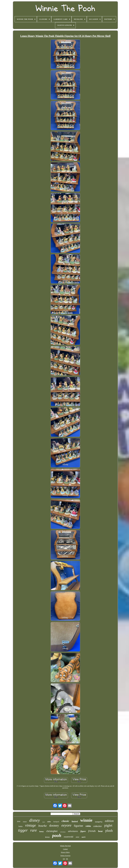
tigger (23, 830)
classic (65, 821)
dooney (54, 825)
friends (92, 831)
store (44, 822)
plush (109, 831)
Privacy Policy (65, 852)
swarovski (68, 837)
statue (25, 822)
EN (64, 859)
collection (98, 826)
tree (19, 821)
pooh (57, 836)
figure (83, 831)
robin (88, 826)
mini (78, 837)
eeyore (66, 825)
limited (75, 821)
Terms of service (65, 856)
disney (35, 820)
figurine (79, 826)
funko (20, 826)
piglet (108, 825)
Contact (65, 849)
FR (67, 859)
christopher (52, 831)
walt (84, 837)
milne (49, 822)
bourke (43, 826)
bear (100, 831)
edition (109, 821)
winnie (86, 820)
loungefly (99, 822)
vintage (30, 825)
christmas (63, 832)
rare (34, 830)
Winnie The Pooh (65, 846)
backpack (56, 822)
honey (42, 832)
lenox (47, 837)
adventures (73, 831)
